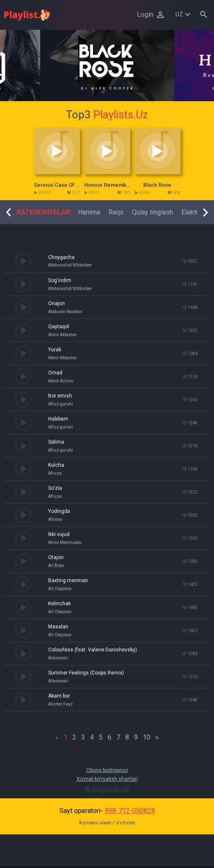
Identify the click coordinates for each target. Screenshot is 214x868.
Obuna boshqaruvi (107, 770)
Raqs (116, 212)
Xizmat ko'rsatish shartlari (107, 779)
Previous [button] (8, 212)
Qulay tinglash (152, 212)
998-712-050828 (130, 811)
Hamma (89, 212)
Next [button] (206, 212)
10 (147, 737)
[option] (107, 65)
